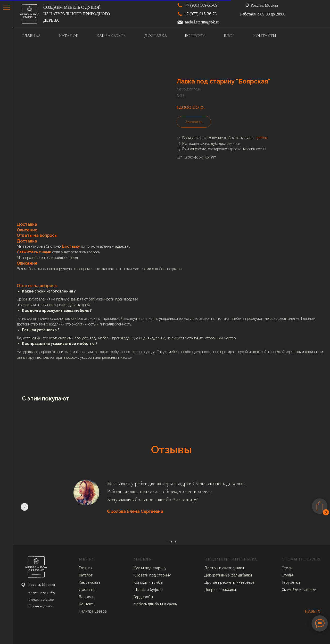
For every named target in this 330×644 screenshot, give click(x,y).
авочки (310, 590)
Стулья (287, 575)
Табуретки (291, 582)
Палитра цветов (93, 611)
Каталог (86, 575)
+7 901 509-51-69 (42, 592)
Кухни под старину (150, 568)
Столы (287, 568)
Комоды (141, 582)
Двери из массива (220, 590)
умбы (158, 582)
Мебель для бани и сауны (155, 604)
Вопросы (87, 597)
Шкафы (140, 590)
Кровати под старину (152, 575)
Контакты (87, 604)
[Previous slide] (24, 507)
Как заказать (89, 582)
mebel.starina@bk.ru (202, 22)
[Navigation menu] (6, 8)
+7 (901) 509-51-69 (201, 5)
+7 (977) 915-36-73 (200, 14)
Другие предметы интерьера (229, 582)
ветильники (234, 568)
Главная (86, 568)
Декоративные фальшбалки (228, 575)
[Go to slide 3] (176, 542)
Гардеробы (143, 597)
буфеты (156, 590)
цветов (261, 138)
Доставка (87, 590)
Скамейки (290, 590)
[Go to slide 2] (171, 542)
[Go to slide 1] (167, 542)
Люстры (212, 568)
